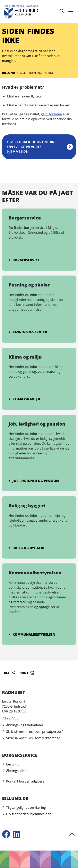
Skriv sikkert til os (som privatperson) (33, 732)
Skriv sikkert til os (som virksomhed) (32, 738)
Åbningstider (14, 771)
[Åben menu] (72, 11)
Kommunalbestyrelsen (32, 635)
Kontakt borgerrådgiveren (24, 781)
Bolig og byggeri (27, 548)
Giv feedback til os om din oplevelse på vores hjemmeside (31, 147)
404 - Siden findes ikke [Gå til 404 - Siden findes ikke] (37, 73)
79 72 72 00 (11, 718)
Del (10, 673)
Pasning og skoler (28, 332)
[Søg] (62, 12)
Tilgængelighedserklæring (24, 807)
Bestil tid (11, 764)
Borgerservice (24, 260)
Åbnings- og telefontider (23, 725)
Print (27, 673)
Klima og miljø (24, 399)
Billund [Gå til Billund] (8, 73)
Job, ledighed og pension (34, 481)
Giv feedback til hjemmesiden (27, 814)
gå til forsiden (51, 114)
